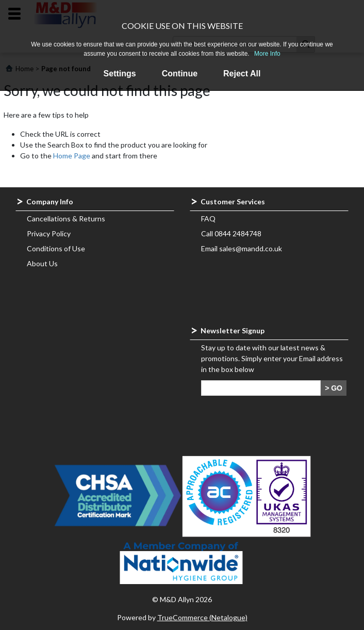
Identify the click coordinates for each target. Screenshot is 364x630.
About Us (42, 263)
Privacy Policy (49, 233)
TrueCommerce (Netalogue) (202, 617)
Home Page (72, 156)
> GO (334, 388)
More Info (267, 54)
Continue (180, 74)
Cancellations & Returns (66, 219)
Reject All (242, 74)
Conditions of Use (56, 248)
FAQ (208, 219)
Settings (120, 74)
